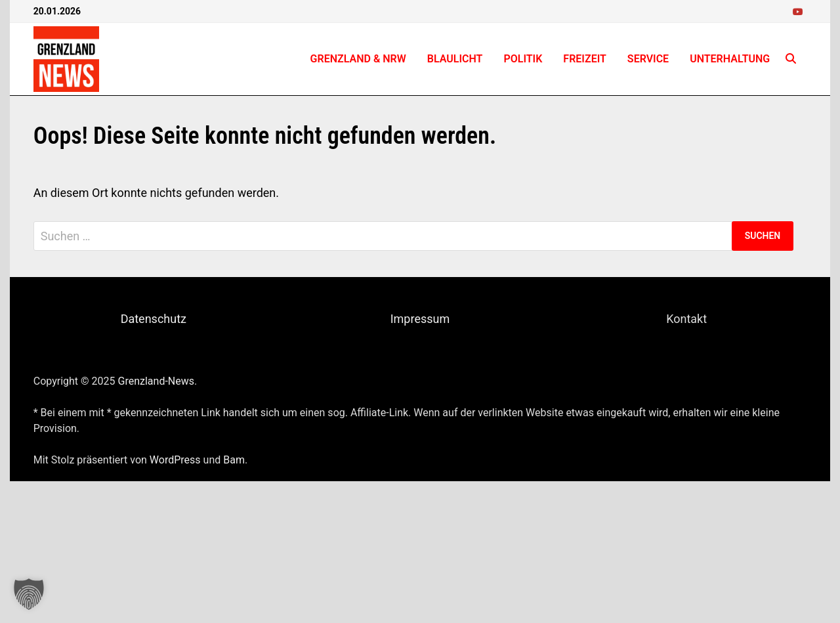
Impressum (420, 319)
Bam (234, 460)
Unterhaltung (730, 59)
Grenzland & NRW (358, 59)
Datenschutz (154, 319)
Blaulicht (455, 59)
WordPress (175, 460)
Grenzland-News (156, 381)
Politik (523, 59)
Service (648, 59)
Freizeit (585, 59)
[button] (29, 594)
